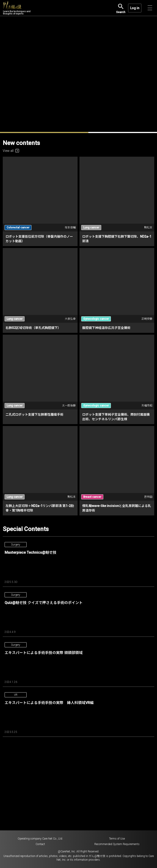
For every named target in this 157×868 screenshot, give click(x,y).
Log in (135, 8)
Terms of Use (117, 839)
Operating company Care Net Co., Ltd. (40, 839)
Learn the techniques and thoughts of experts (17, 8)
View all (11, 151)
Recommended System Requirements (117, 844)
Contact (40, 844)
